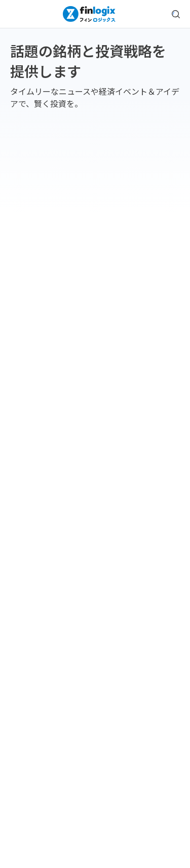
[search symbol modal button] (176, 14)
